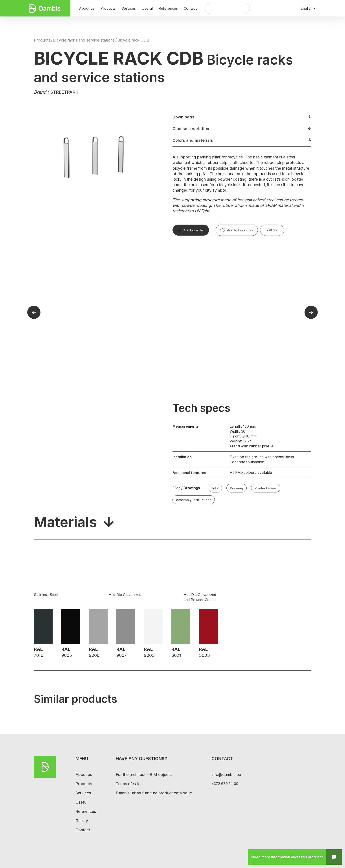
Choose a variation (191, 129)
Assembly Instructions (194, 500)
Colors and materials (193, 140)
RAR (215, 488)
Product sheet (266, 488)
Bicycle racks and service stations (84, 40)
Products (42, 40)
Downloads (183, 117)
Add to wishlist (194, 230)
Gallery (272, 230)
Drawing (237, 488)
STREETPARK (64, 92)
